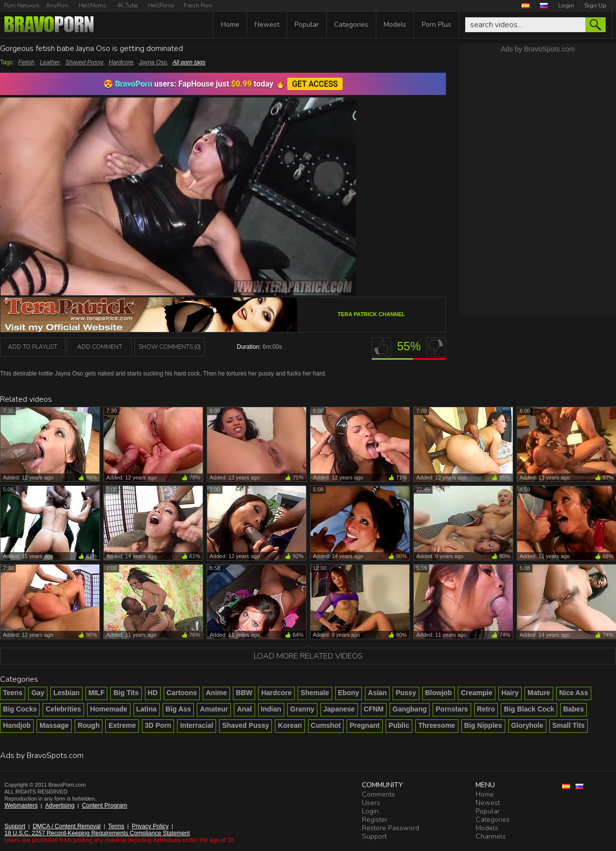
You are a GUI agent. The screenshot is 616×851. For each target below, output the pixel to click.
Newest (267, 24)
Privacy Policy (150, 826)
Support (15, 826)
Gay (38, 693)
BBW (244, 693)
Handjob (17, 725)
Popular (307, 24)
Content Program (105, 805)
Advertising (60, 805)
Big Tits (126, 693)
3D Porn (158, 725)
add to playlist (33, 347)
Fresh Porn (198, 5)
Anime (216, 693)
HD (153, 693)
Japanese (339, 709)
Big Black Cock (529, 709)
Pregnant (365, 725)
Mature (539, 693)
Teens (13, 693)
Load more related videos (308, 656)
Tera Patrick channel (372, 314)
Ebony (349, 693)
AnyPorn (57, 5)
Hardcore (121, 62)
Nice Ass (574, 693)
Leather (50, 62)
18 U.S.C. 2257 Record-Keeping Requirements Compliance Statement (97, 833)
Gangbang (410, 709)
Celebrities (63, 709)
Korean (290, 725)
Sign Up (595, 5)
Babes (573, 709)
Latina (147, 709)
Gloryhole (527, 725)
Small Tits (569, 725)
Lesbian (66, 693)
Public (399, 725)
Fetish (26, 62)
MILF (97, 693)
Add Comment (100, 347)
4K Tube (127, 5)
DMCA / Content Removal (66, 826)
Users (371, 803)
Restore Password (391, 828)
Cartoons (182, 693)
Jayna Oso (153, 62)
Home (230, 24)
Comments (378, 794)
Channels (491, 836)
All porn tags (189, 62)
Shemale (315, 693)
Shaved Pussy (84, 62)
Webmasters (21, 805)
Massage (54, 725)
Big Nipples (483, 725)
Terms (116, 826)
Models (395, 24)
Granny (302, 709)
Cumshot (326, 725)
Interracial (197, 725)
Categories (351, 24)
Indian (271, 709)
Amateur (214, 709)
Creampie (477, 693)
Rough (88, 725)
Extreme (122, 725)
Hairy (510, 693)
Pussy (406, 693)
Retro (486, 709)
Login (566, 5)
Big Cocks (20, 709)
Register (375, 820)
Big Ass (178, 709)
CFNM (374, 709)
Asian (377, 693)
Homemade (109, 709)
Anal (244, 709)
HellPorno (161, 5)
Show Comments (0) (170, 347)
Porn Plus (437, 24)
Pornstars (452, 709)
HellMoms (93, 5)
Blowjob (439, 693)
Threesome (437, 725)
